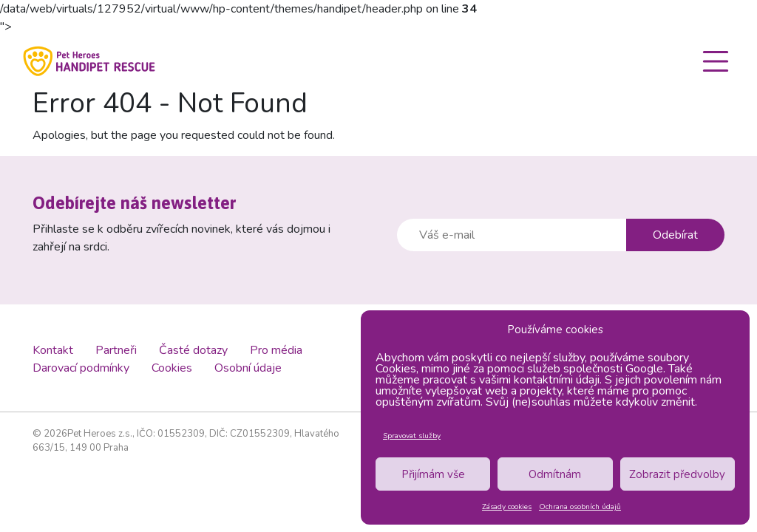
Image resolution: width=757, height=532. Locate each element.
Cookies (172, 368)
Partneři (116, 350)
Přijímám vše (433, 474)
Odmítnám (555, 474)
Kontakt (53, 350)
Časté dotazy (193, 350)
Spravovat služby (412, 436)
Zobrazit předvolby (677, 474)
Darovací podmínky (81, 368)
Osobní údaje (248, 368)
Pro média (276, 350)
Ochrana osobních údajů (580, 507)
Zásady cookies (507, 507)
